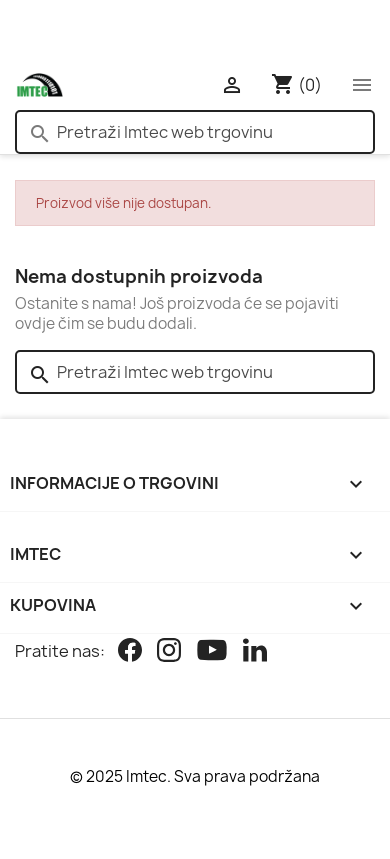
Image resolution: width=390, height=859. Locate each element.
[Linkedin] (255, 652)
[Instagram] (169, 652)
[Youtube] (212, 652)
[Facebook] (130, 652)
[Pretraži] (195, 132)
